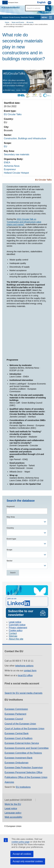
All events (30, 22)
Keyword (11, 506)
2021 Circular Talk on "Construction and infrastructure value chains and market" (24, 222)
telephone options (24, 666)
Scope (9, 550)
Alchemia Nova (12, 166)
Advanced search (44, 13)
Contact (13, 633)
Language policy (13, 813)
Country (10, 528)
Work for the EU (13, 804)
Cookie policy (16, 630)
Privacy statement (18, 628)
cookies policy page (21, 842)
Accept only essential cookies (28, 861)
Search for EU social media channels (23, 693)
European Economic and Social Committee (27, 748)
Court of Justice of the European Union (24, 729)
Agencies (9, 782)
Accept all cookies (22, 854)
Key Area (11, 517)
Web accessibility (13, 817)
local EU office (25, 675)
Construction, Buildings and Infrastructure (25, 138)
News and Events (18, 22)
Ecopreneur (10, 169)
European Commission (16, 709)
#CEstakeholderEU (10, 8)
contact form (30, 671)
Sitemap (13, 636)
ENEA (7, 162)
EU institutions (23, 787)
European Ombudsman (16, 763)
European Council (14, 719)
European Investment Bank (19, 758)
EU (5, 146)
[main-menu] (51, 17)
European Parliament (15, 714)
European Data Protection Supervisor (24, 768)
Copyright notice (17, 625)
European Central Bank (17, 733)
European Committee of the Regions (23, 753)
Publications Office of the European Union (26, 777)
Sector (10, 561)
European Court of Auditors (19, 738)
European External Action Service (22, 743)
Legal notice (15, 622)
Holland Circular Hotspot (16, 173)
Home (7, 22)
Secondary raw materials (17, 154)
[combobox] (27, 522)
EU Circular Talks (13, 114)
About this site (16, 639)
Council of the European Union (20, 724)
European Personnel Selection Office (23, 772)
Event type (11, 539)
